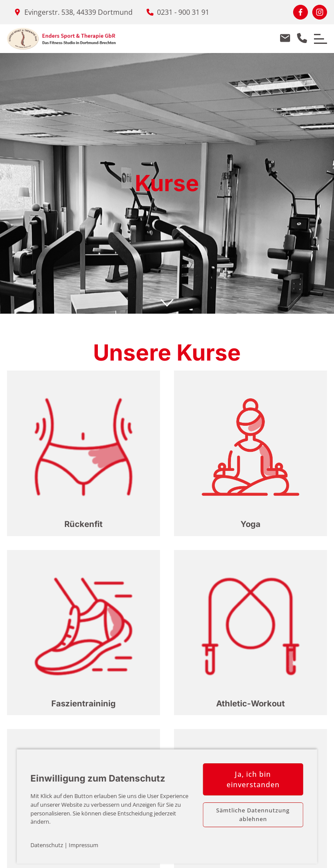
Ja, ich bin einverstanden (253, 779)
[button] (83, 453)
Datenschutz (47, 845)
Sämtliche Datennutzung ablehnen (253, 815)
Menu (317, 35)
